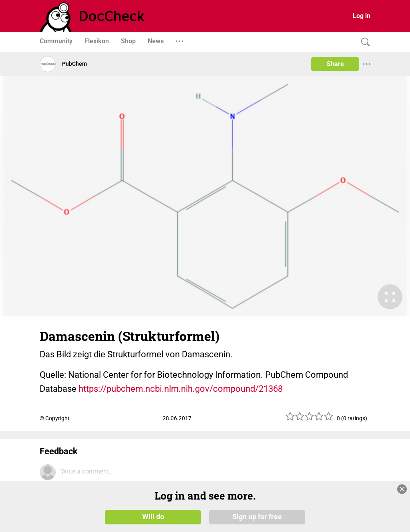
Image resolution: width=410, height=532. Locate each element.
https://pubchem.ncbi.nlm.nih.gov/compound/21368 (181, 389)
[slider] (310, 419)
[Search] (364, 42)
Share (335, 64)
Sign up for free (257, 517)
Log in (362, 16)
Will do (153, 517)
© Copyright (55, 418)
